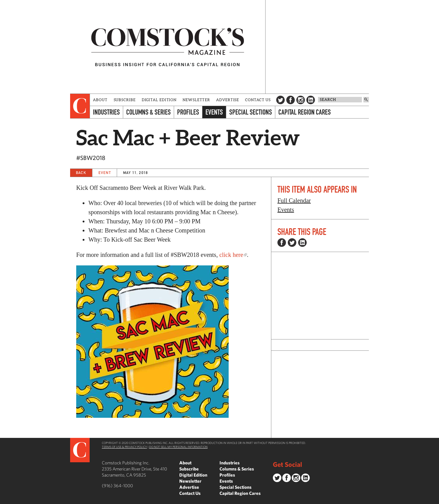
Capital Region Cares (305, 112)
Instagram (301, 100)
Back (81, 173)
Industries (106, 112)
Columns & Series (148, 112)
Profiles (188, 112)
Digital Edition (159, 100)
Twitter (280, 100)
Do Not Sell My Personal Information (178, 447)
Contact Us (258, 100)
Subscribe (125, 100)
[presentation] (80, 106)
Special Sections (251, 112)
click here (231, 255)
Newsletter (196, 100)
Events (214, 112)
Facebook (291, 100)
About (100, 100)
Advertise (228, 100)
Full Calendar (294, 201)
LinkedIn (311, 100)
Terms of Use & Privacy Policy (124, 447)
